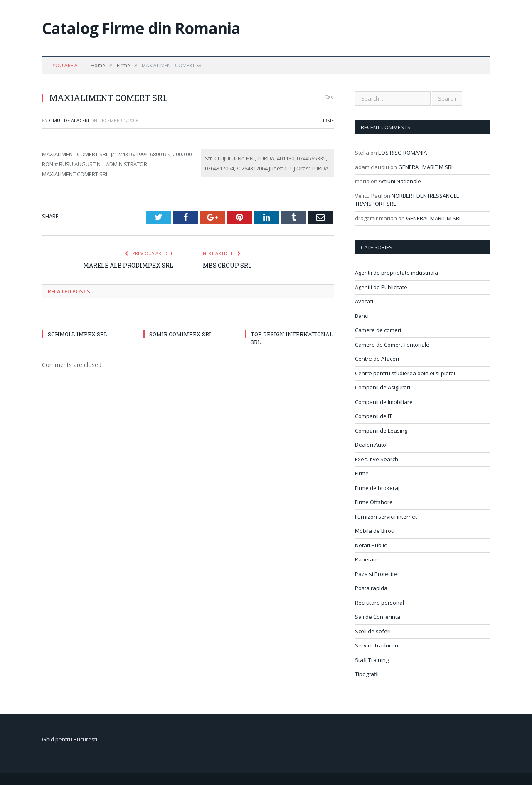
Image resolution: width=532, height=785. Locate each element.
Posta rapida (371, 588)
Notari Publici (371, 545)
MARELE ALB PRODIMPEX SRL (128, 265)
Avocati (364, 301)
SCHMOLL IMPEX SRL (78, 334)
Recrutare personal (379, 603)
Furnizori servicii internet (386, 517)
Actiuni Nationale (400, 181)
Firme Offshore (374, 502)
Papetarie (367, 559)
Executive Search (377, 459)
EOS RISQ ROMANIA (403, 153)
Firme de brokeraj (377, 488)
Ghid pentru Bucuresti (70, 739)
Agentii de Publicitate (381, 287)
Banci (362, 316)
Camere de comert (378, 330)
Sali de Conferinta (378, 617)
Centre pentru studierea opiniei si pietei (405, 373)
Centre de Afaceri (377, 359)
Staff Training (372, 660)
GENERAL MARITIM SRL (426, 167)
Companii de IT (373, 416)
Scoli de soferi (373, 631)
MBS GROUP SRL (227, 265)
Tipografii (367, 674)
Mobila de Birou (375, 531)
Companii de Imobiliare (384, 402)
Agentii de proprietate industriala (397, 273)
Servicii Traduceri (377, 645)
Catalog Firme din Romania (141, 28)
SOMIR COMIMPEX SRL (181, 334)
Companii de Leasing (381, 431)
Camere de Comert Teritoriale (392, 345)
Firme (327, 120)
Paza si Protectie (376, 574)
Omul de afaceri (69, 120)
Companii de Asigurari (383, 387)
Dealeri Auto (371, 445)
